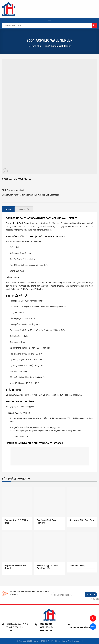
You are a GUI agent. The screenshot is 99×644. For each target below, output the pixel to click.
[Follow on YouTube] (97, 599)
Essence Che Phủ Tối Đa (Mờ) (16, 522)
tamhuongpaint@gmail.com (83, 627)
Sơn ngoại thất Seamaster (24, 195)
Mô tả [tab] (8, 209)
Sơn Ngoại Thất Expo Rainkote (47, 522)
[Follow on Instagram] (94, 599)
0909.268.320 (46, 627)
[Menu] (50, 20)
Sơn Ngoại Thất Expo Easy (82, 520)
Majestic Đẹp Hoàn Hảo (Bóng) (15, 567)
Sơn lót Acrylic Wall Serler (17, 223)
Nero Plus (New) (77, 566)
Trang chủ (36, 46)
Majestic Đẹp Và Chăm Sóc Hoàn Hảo (48, 567)
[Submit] (95, 25)
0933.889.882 (46, 624)
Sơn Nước (41, 195)
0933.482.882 (46, 631)
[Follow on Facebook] (91, 599)
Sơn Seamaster (53, 195)
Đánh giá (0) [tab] (24, 209)
